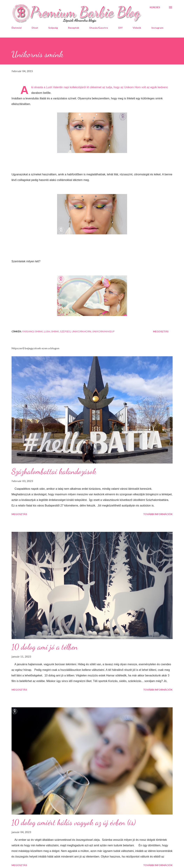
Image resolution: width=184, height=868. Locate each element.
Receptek (74, 28)
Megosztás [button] (161, 331)
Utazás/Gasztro (99, 28)
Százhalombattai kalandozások (54, 471)
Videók (137, 28)
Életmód (17, 28)
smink (55, 331)
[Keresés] (155, 7)
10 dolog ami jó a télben (45, 647)
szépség (65, 331)
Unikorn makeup (103, 331)
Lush (47, 331)
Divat (35, 28)
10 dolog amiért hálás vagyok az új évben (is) (74, 822)
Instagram (157, 28)
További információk (158, 514)
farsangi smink (33, 331)
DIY (120, 28)
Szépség (53, 28)
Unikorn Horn (81, 331)
